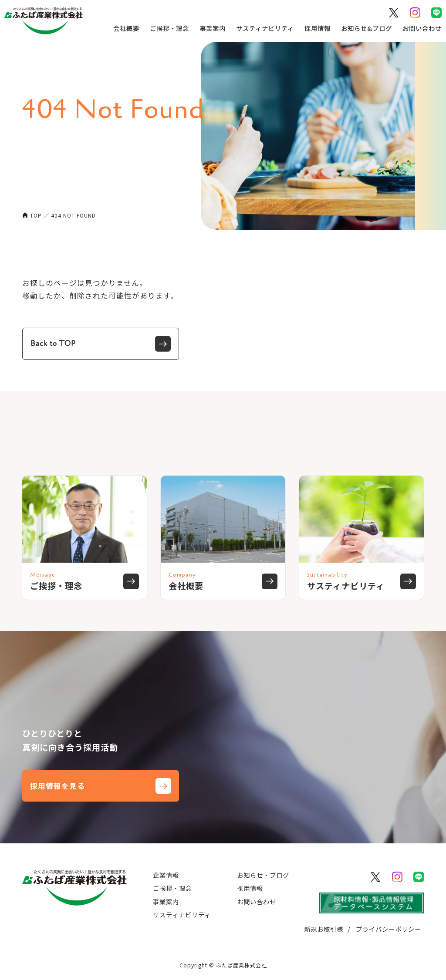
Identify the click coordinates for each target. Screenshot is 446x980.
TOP (36, 215)
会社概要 (125, 28)
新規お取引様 (324, 929)
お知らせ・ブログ (263, 875)
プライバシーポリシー (389, 929)
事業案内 (212, 28)
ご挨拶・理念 (169, 28)
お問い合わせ (421, 28)
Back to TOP (101, 344)
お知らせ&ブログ (366, 28)
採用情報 (317, 28)
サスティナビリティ (264, 28)
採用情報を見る (101, 786)
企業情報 (166, 875)
